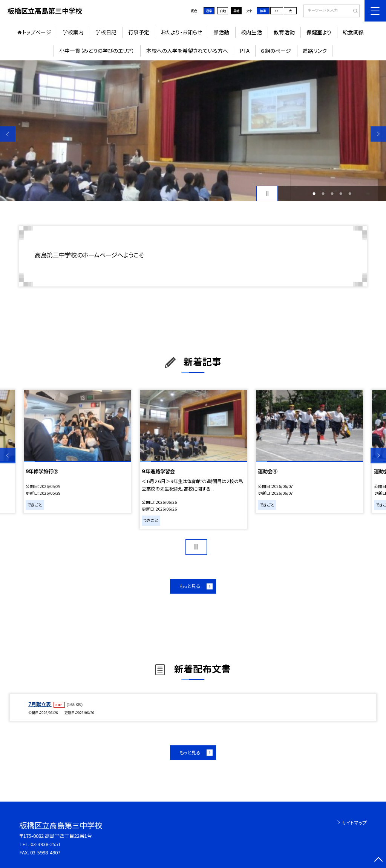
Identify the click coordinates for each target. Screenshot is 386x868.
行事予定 (139, 32)
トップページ (37, 32)
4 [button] (341, 194)
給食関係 (353, 32)
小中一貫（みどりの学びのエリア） (97, 51)
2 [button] (323, 194)
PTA (245, 51)
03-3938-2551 (46, 844)
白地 (223, 11)
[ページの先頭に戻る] (378, 860)
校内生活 (251, 32)
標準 (263, 11)
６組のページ (276, 51)
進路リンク (315, 51)
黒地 (236, 11)
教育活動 (284, 32)
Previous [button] (8, 134)
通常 (209, 11)
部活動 (221, 32)
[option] (193, 131)
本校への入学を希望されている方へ (187, 51)
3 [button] (332, 194)
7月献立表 (40, 704)
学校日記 (106, 32)
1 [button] (314, 194)
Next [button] (378, 134)
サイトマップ (354, 823)
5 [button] (350, 194)
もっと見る (190, 586)
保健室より (319, 32)
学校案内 (73, 32)
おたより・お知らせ (182, 32)
